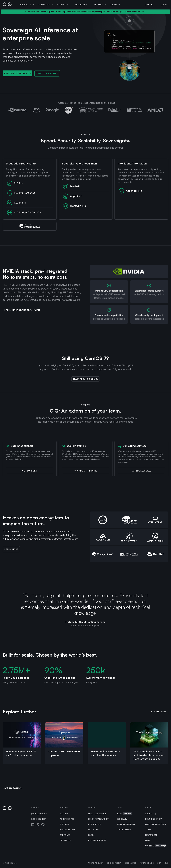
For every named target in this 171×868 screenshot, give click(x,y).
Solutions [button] (46, 5)
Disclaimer (131, 863)
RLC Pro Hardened (21, 193)
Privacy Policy (96, 863)
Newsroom (151, 835)
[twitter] (38, 825)
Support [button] (63, 5)
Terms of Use (147, 863)
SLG (166, 863)
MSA (159, 863)
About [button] (115, 5)
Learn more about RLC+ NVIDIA (22, 310)
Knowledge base (97, 840)
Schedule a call (141, 471)
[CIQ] (7, 5)
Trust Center (124, 830)
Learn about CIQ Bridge (86, 379)
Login (164, 5)
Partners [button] (99, 5)
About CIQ (151, 814)
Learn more (11, 549)
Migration (94, 830)
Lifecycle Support (98, 814)
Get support (30, 471)
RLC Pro (15, 183)
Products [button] (27, 5)
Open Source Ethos (156, 824)
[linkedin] (33, 825)
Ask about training (85, 471)
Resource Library (126, 824)
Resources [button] (81, 5)
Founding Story (154, 819)
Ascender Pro (130, 191)
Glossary (122, 819)
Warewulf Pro (74, 206)
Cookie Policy (114, 863)
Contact (150, 5)
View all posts (159, 712)
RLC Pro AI (17, 203)
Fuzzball (71, 186)
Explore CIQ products (18, 73)
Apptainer (72, 196)
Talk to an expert (47, 73)
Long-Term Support (99, 819)
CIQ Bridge (65, 840)
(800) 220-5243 (39, 814)
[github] (43, 825)
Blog (124, 814)
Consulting (95, 824)
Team (148, 830)
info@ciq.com (39, 819)
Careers (156, 846)
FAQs (148, 840)
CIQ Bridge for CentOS (24, 212)
